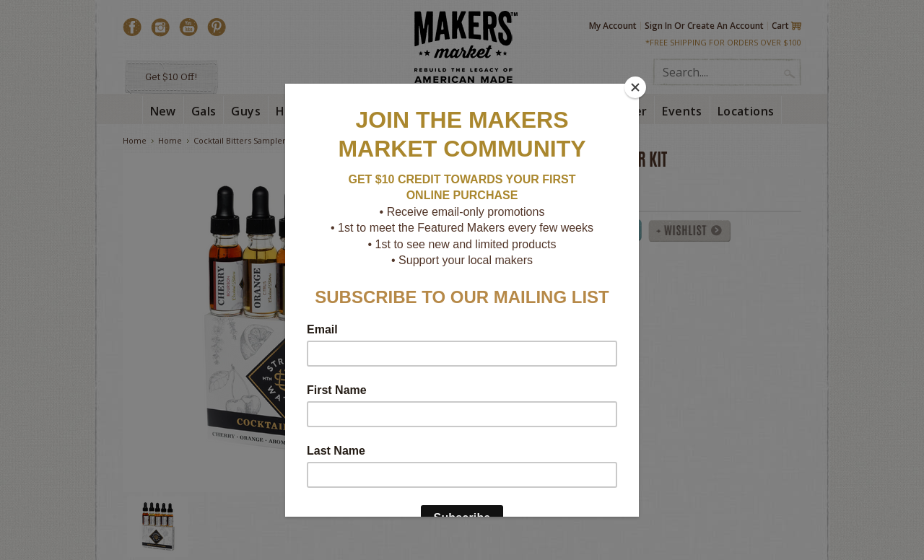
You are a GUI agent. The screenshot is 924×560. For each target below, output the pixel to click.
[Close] (635, 87)
